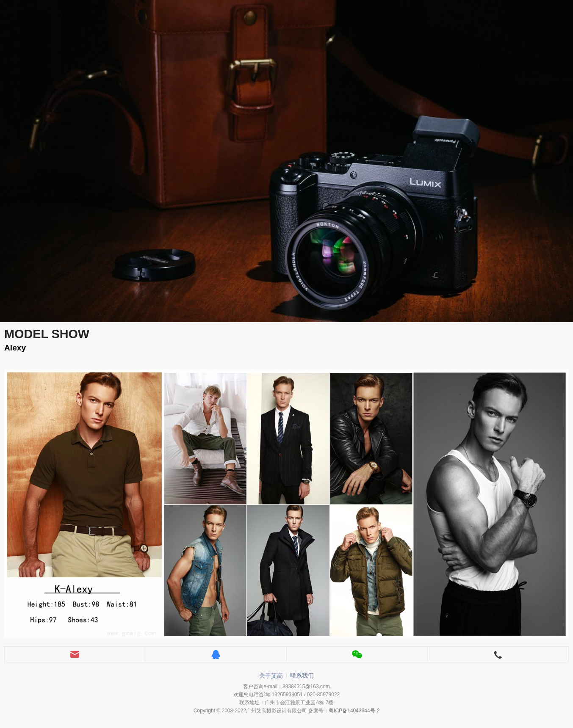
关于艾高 (271, 676)
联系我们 (302, 676)
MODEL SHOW (47, 334)
